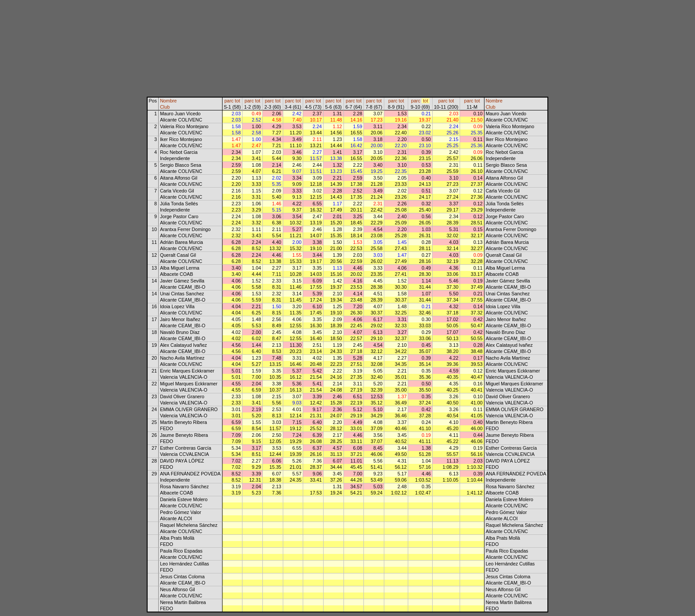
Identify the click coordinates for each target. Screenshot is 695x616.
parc (229, 101)
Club (165, 107)
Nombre (168, 101)
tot (238, 101)
